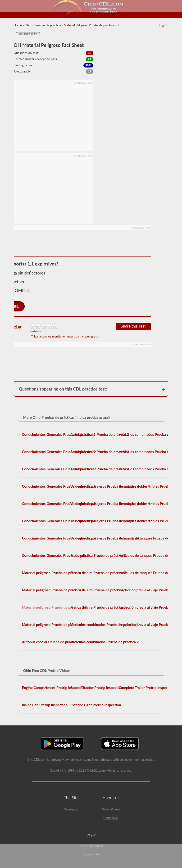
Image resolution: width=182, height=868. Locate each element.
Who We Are (111, 809)
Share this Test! (133, 326)
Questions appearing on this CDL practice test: (63, 389)
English (164, 25)
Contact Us (111, 818)
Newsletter (71, 809)
